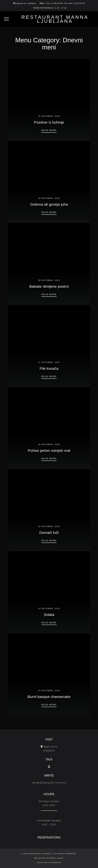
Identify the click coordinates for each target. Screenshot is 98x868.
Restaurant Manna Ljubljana (55, 19)
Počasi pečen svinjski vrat (49, 451)
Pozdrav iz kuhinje (49, 122)
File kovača (49, 369)
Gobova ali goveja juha (49, 204)
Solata (49, 615)
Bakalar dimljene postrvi (49, 286)
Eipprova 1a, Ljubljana (25, 3)
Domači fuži (49, 533)
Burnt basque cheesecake (49, 697)
